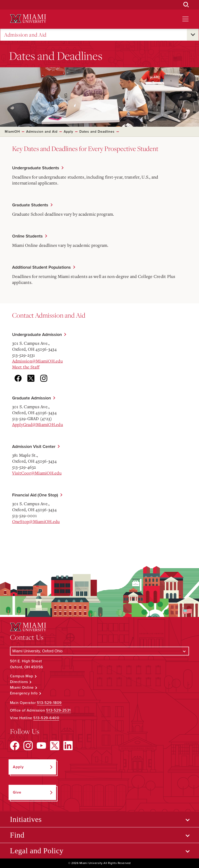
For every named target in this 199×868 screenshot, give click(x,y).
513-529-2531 (58, 710)
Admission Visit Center (34, 446)
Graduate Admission (32, 398)
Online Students (27, 236)
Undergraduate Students (36, 168)
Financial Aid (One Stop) (35, 495)
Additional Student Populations (41, 267)
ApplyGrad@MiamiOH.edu (38, 424)
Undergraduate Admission (37, 335)
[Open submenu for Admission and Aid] (193, 35)
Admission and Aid (25, 35)
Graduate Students (30, 205)
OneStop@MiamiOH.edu (36, 521)
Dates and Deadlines (97, 132)
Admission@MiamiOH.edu (37, 361)
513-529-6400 (46, 718)
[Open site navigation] (185, 19)
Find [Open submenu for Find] (17, 835)
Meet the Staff (26, 367)
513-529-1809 (49, 703)
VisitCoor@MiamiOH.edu (37, 473)
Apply (68, 132)
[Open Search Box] (186, 5)
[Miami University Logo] (28, 19)
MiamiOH (12, 132)
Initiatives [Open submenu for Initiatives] (26, 819)
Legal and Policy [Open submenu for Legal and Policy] (37, 851)
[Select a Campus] (99, 651)
